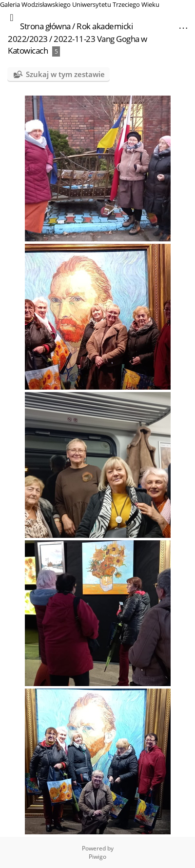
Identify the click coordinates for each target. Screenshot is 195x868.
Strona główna (45, 26)
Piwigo (97, 857)
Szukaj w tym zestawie (65, 74)
